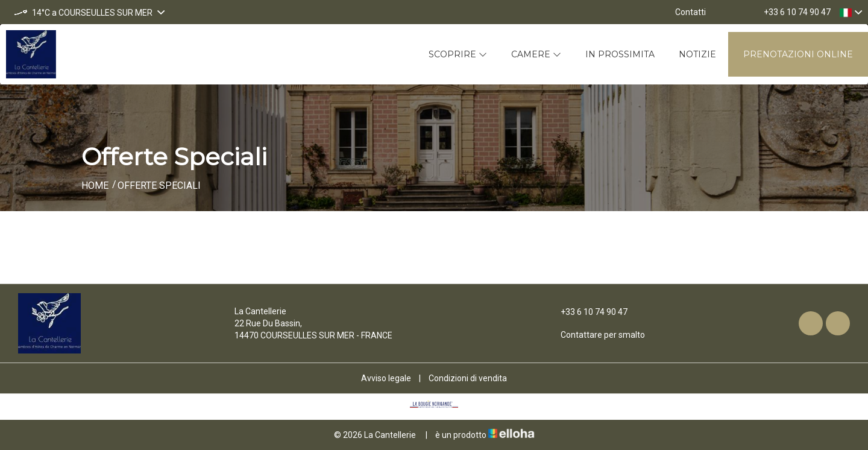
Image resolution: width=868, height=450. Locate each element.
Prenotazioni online (798, 54)
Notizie (697, 54)
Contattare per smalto (596, 335)
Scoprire (458, 54)
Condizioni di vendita (468, 378)
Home (95, 185)
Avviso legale (386, 378)
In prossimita (620, 54)
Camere (536, 54)
